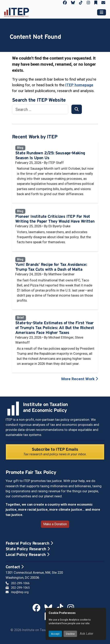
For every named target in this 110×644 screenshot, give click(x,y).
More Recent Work (80, 379)
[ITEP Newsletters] (103, 3)
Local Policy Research (27, 555)
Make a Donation (55, 524)
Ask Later (87, 634)
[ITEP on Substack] (96, 3)
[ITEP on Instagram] (88, 3)
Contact (15, 567)
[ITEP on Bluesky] (73, 3)
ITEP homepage (79, 85)
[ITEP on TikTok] (81, 3)
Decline (70, 634)
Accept (55, 634)
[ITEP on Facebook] (65, 3)
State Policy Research (28, 549)
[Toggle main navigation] (102, 12)
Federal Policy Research (29, 543)
